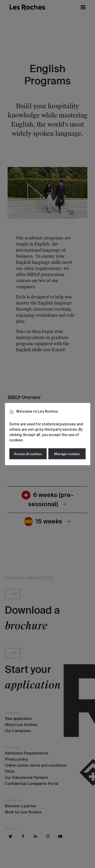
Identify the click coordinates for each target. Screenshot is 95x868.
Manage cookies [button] (67, 454)
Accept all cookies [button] (28, 454)
